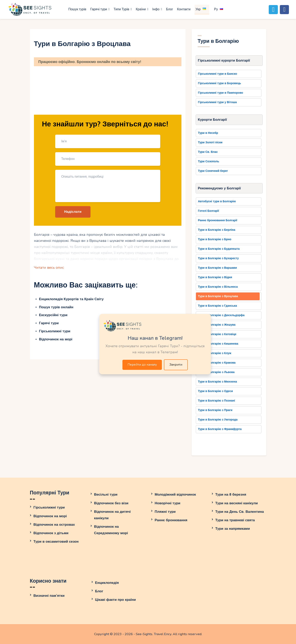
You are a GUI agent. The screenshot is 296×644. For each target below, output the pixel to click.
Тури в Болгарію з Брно (215, 239)
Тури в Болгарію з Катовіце (217, 334)
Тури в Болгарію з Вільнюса (218, 287)
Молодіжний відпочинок (175, 495)
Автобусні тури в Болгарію (217, 201)
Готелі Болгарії (209, 211)
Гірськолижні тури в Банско (218, 74)
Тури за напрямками (233, 529)
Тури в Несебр (208, 133)
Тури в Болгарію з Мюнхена (218, 382)
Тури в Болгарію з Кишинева (218, 344)
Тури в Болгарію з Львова (216, 372)
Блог (99, 591)
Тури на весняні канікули (237, 503)
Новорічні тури (168, 503)
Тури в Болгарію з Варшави (218, 268)
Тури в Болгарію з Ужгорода (218, 420)
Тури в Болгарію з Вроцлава (218, 296)
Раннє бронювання (171, 520)
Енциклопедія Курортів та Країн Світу (71, 299)
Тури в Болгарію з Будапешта (219, 249)
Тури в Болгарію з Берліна (217, 230)
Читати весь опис (49, 267)
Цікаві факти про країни (116, 600)
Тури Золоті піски (210, 142)
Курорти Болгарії (212, 120)
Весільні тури (106, 495)
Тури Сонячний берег (213, 171)
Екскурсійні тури (53, 315)
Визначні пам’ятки (49, 596)
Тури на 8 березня (231, 495)
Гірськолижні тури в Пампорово (221, 93)
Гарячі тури (49, 323)
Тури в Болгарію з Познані (217, 401)
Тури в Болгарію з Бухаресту (218, 258)
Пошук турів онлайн (56, 307)
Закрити (176, 365)
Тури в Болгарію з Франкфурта (220, 429)
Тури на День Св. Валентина (240, 512)
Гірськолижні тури (55, 331)
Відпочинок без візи (111, 503)
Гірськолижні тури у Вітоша (217, 102)
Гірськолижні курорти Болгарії (224, 60)
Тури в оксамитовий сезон (56, 542)
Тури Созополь (209, 161)
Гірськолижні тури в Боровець (220, 83)
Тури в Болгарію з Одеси (215, 391)
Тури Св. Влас (208, 152)
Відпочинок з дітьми (51, 533)
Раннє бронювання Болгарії (218, 220)
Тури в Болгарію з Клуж (215, 353)
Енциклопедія (107, 583)
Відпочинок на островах (54, 525)
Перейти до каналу (142, 365)
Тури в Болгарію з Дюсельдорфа (221, 315)
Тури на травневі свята (235, 520)
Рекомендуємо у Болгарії (219, 188)
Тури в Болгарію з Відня (215, 277)
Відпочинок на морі (56, 339)
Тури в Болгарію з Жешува (217, 325)
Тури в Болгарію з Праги (215, 410)
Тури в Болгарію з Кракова (217, 363)
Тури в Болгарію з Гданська (218, 306)
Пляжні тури (165, 512)
